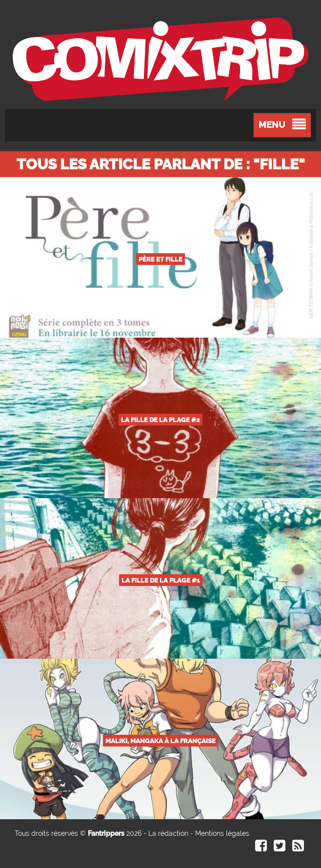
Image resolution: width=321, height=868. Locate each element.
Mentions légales (222, 833)
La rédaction (168, 833)
